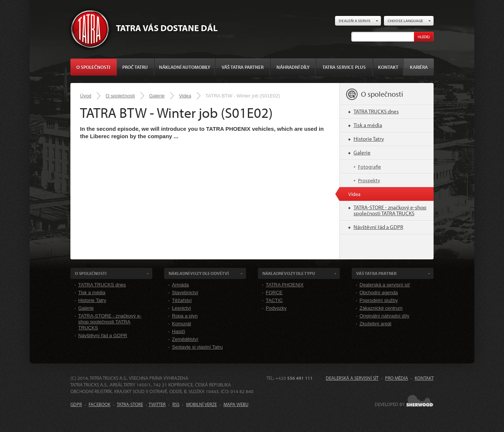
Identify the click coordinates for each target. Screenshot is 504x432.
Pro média (397, 378)
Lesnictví (181, 308)
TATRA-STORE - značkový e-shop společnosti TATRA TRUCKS (390, 210)
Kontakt (388, 67)
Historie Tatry (369, 139)
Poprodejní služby (379, 300)
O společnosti (93, 67)
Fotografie (369, 167)
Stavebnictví (185, 293)
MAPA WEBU (236, 404)
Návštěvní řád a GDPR (378, 227)
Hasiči (178, 331)
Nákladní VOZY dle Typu (289, 273)
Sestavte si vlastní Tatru (197, 347)
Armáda (180, 285)
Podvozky (276, 308)
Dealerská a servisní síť (385, 285)
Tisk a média (368, 125)
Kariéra (419, 67)
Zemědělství (185, 339)
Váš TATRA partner (243, 67)
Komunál (181, 324)
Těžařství (182, 300)
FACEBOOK (100, 404)
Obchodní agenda (379, 293)
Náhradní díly (293, 67)
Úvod (86, 96)
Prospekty (369, 180)
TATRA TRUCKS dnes (376, 111)
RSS (176, 404)
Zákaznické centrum (381, 308)
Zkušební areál (375, 324)
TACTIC (274, 300)
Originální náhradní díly (384, 316)
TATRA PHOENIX (285, 285)
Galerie (157, 96)
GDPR (76, 404)
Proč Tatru (135, 67)
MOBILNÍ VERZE (201, 404)
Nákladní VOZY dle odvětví (199, 273)
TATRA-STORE (130, 404)
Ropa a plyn (185, 316)
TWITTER (157, 404)
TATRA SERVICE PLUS (344, 67)
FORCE (274, 293)
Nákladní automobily (185, 67)
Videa (185, 96)
